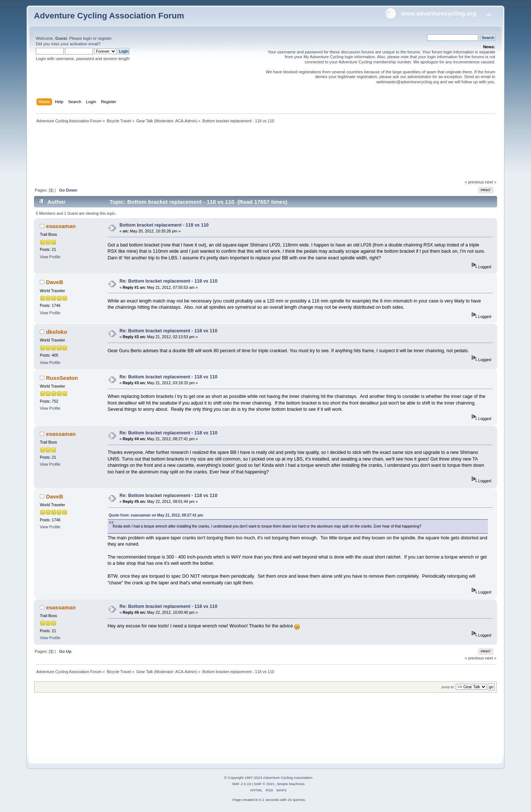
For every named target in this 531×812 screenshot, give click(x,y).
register (105, 38)
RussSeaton (62, 378)
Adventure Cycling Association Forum (109, 16)
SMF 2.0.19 (242, 784)
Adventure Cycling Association (288, 778)
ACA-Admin (185, 121)
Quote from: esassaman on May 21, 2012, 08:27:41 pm (156, 515)
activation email (84, 44)
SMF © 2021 (264, 784)
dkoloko (57, 332)
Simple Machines (291, 784)
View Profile (50, 257)
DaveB (55, 282)
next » (491, 182)
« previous (474, 182)
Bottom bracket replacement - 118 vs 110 (164, 225)
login (87, 38)
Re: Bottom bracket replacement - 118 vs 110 (168, 281)
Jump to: (448, 687)
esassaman (61, 226)
